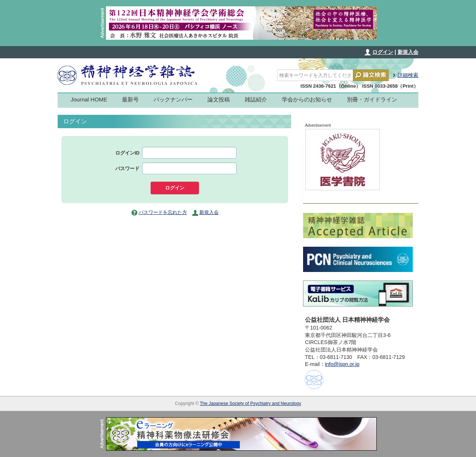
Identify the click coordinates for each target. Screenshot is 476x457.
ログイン (383, 52)
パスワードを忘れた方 (163, 212)
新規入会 (408, 52)
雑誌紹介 (256, 99)
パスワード (127, 168)
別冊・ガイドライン (372, 99)
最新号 (130, 99)
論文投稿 (219, 99)
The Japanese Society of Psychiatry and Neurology (250, 403)
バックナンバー (173, 99)
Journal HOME (89, 99)
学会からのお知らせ (307, 99)
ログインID (127, 153)
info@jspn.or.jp (342, 364)
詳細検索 (408, 75)
